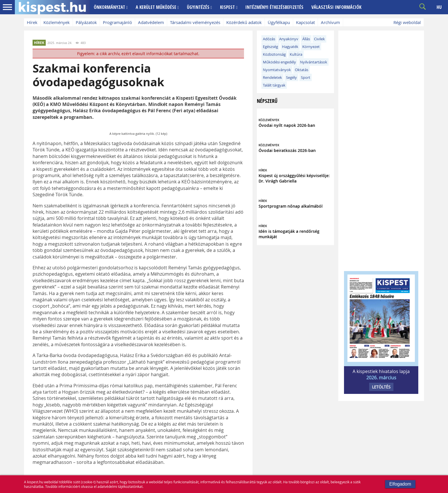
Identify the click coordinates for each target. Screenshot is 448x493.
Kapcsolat (305, 22)
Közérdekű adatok (244, 22)
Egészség (270, 47)
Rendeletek (272, 77)
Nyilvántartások (314, 62)
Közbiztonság (274, 54)
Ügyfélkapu (279, 22)
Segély (291, 77)
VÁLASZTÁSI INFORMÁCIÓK (336, 7)
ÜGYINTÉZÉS (199, 7)
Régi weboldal (407, 22)
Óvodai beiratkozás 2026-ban (287, 150)
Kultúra (296, 54)
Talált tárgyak (274, 85)
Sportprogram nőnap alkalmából (291, 206)
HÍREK (39, 43)
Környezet (311, 47)
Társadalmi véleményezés (195, 22)
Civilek (319, 39)
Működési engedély (279, 62)
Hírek (32, 22)
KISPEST (229, 7)
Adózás (269, 39)
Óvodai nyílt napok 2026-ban (287, 125)
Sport (306, 77)
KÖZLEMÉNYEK (269, 120)
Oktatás (302, 70)
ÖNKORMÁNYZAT (111, 7)
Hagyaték (290, 47)
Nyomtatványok (277, 70)
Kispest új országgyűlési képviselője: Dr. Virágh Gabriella (294, 178)
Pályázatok (86, 22)
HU (439, 7)
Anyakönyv (289, 39)
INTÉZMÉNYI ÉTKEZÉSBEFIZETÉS (274, 7)
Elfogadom (400, 484)
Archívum (330, 22)
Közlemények (57, 22)
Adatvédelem (151, 22)
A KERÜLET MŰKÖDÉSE (157, 7)
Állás (306, 39)
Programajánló (117, 22)
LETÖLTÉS (381, 387)
